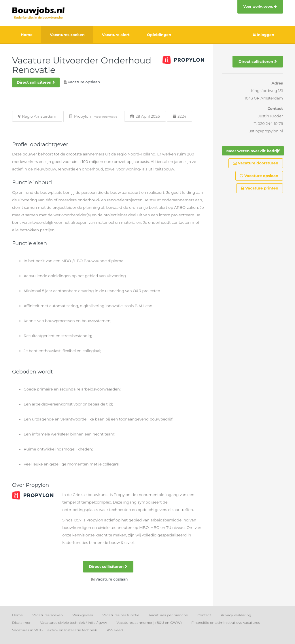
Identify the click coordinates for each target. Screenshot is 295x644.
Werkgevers (83, 615)
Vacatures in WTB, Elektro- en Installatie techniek (55, 630)
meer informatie (105, 117)
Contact (204, 615)
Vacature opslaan (259, 176)
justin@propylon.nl (265, 131)
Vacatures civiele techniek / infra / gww (73, 623)
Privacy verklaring (236, 615)
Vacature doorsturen (256, 163)
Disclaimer (21, 623)
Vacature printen (260, 188)
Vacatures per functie (121, 615)
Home (17, 615)
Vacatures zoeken (48, 615)
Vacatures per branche (169, 615)
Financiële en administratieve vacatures (226, 623)
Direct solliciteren (36, 82)
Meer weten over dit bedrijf (253, 151)
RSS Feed (115, 630)
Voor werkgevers (260, 7)
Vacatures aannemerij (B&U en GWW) (149, 623)
